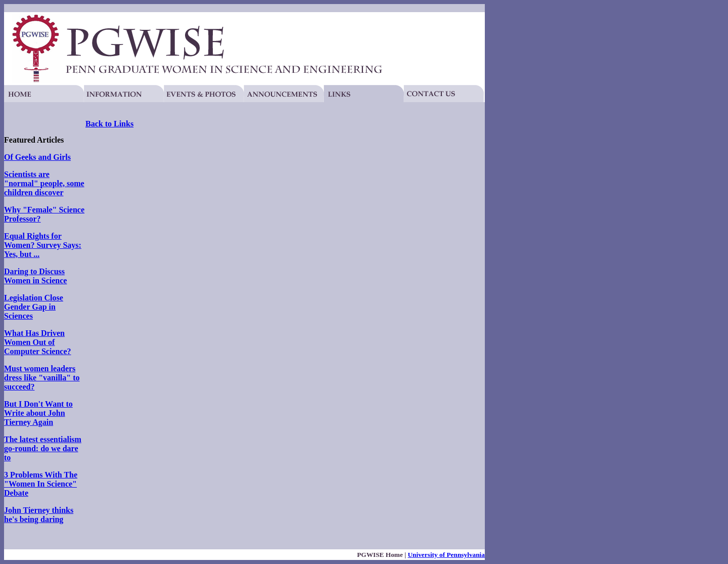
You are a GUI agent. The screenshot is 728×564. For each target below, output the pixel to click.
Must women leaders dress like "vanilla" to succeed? (42, 378)
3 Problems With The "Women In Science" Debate (41, 484)
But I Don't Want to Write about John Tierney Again (38, 413)
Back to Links (109, 124)
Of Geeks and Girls (37, 157)
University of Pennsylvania (446, 555)
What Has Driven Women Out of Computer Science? (38, 342)
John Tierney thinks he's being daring (39, 515)
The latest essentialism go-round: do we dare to (43, 448)
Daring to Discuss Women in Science (35, 276)
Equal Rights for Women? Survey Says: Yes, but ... (43, 245)
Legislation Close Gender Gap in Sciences (34, 307)
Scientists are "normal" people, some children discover (44, 183)
